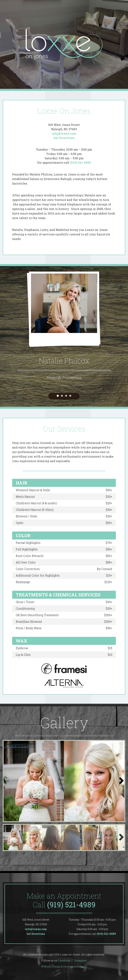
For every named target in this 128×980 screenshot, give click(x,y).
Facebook (64, 960)
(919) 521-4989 (80, 162)
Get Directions (64, 138)
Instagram (80, 960)
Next (120, 784)
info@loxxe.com (64, 133)
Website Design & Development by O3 (64, 966)
